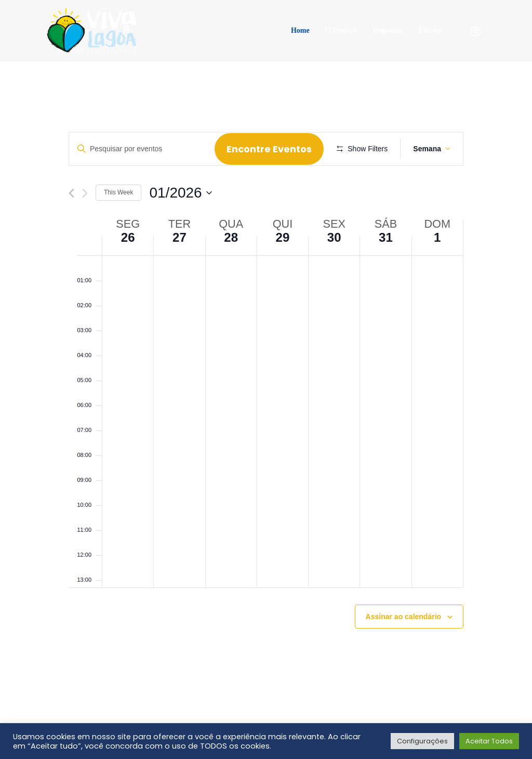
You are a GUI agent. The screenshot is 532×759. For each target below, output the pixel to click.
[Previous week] (71, 223)
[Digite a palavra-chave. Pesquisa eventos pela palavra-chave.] (144, 149)
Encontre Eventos (273, 149)
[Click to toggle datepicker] (180, 223)
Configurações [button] (422, 741)
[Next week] (85, 223)
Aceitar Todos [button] (489, 741)
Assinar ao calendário (404, 647)
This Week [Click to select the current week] (118, 223)
